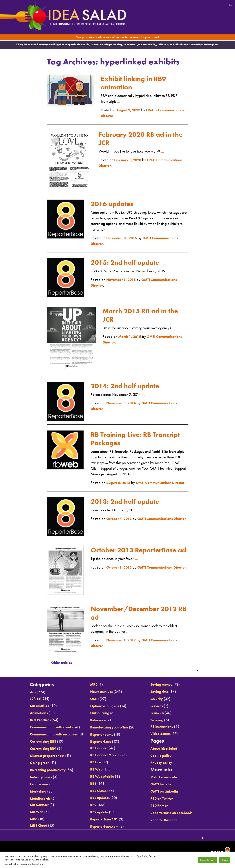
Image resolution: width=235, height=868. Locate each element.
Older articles (61, 664)
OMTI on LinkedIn (169, 792)
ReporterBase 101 (103, 820)
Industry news (34, 778)
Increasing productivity (41, 771)
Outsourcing (98, 714)
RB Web (94, 770)
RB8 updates (98, 798)
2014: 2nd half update (129, 381)
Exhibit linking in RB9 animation (134, 82)
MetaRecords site (168, 778)
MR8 (26, 820)
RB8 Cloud (96, 791)
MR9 (92, 685)
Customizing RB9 (36, 749)
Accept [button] (225, 860)
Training (161, 721)
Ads (25, 693)
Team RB (161, 714)
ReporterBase (99, 742)
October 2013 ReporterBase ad (139, 555)
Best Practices (33, 721)
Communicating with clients (45, 728)
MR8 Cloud (31, 826)
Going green (32, 763)
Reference (96, 721)
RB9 (91, 806)
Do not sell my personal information (23, 864)
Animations (31, 714)
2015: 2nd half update (129, 257)
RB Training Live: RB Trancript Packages (124, 434)
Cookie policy (165, 756)
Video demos (165, 734)
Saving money (166, 685)
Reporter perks (100, 735)
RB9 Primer (163, 806)
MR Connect (32, 805)
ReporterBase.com (103, 827)
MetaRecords (33, 799)
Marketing (31, 792)
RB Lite (93, 763)
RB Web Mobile (101, 777)
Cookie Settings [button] (207, 860)
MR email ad (33, 706)
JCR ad (28, 699)
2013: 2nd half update (129, 502)
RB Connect (97, 749)
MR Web (29, 813)
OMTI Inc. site (165, 785)
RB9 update (98, 813)
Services (160, 707)
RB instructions (166, 727)
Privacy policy (166, 763)
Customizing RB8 (36, 742)
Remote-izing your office (109, 728)
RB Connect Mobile (104, 756)
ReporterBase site (168, 820)
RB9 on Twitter (166, 799)
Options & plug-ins (104, 707)
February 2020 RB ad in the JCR (136, 137)
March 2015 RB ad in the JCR (145, 310)
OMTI (92, 699)
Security (160, 699)
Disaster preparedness (41, 756)
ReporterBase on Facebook (177, 813)
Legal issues (32, 785)
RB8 (91, 784)
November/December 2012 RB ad (139, 614)
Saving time (164, 692)
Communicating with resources (48, 735)
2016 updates (115, 199)
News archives (100, 692)
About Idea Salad (169, 749)
